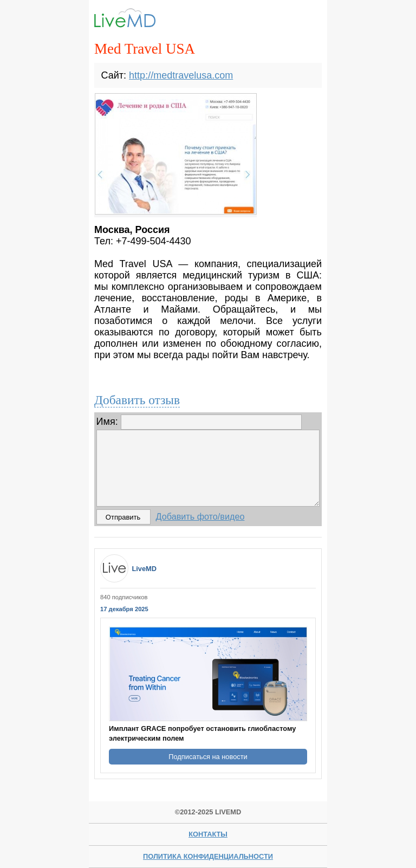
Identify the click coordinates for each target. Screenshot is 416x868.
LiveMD (144, 569)
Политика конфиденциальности (208, 856)
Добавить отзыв (137, 400)
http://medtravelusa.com (181, 75)
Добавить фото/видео (200, 516)
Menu (304, 20)
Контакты (208, 834)
